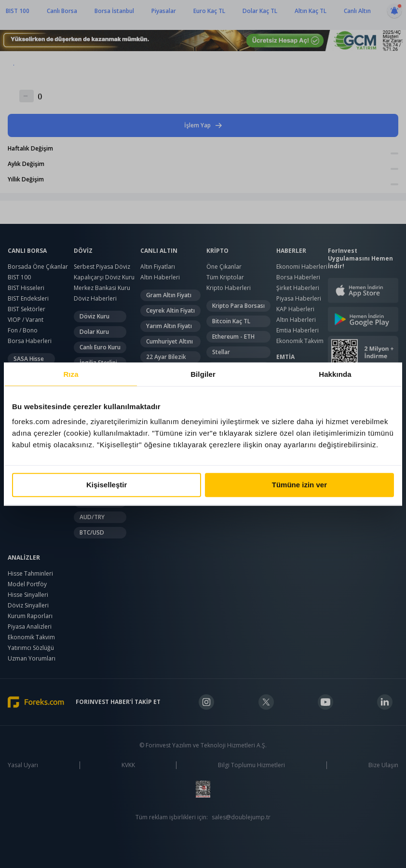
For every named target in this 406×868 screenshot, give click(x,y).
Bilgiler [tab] (203, 374)
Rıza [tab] (71, 374)
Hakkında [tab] (335, 374)
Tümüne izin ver (299, 485)
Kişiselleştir (107, 485)
